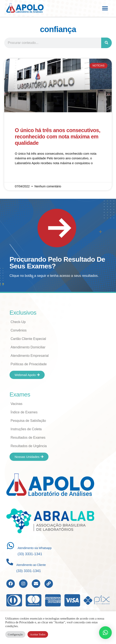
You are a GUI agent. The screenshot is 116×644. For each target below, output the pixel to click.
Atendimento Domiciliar (28, 347)
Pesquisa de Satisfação (28, 421)
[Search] (106, 43)
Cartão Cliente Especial (28, 339)
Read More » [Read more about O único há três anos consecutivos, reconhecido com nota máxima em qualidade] (24, 175)
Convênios (19, 330)
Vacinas (17, 404)
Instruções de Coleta (26, 429)
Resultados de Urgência (29, 446)
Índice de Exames (24, 412)
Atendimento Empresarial (30, 356)
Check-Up (18, 322)
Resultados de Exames (28, 438)
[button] (105, 8)
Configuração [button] (15, 634)
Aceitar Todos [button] (38, 634)
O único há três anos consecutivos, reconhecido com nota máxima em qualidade (58, 137)
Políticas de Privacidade (29, 364)
